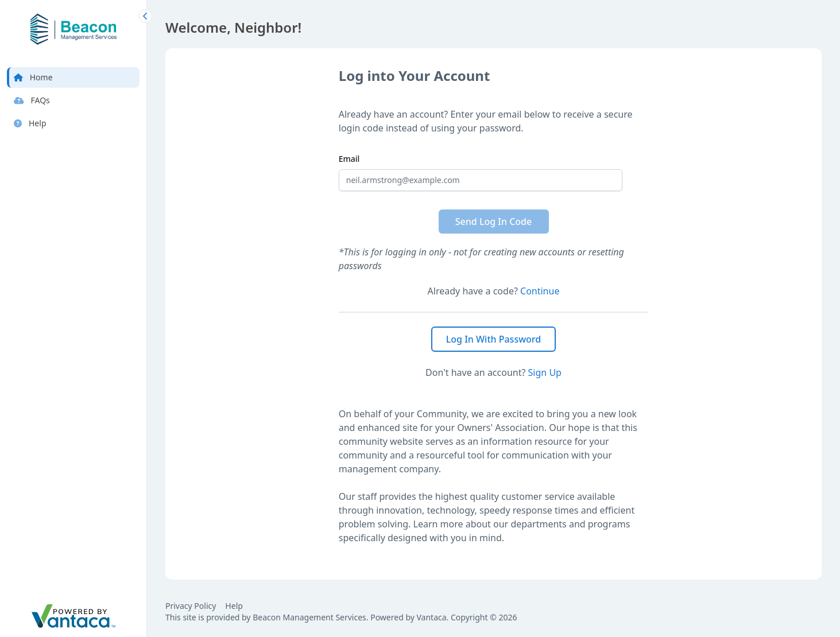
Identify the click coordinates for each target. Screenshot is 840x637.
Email (349, 159)
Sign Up (545, 372)
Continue (540, 291)
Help (234, 606)
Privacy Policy (191, 606)
